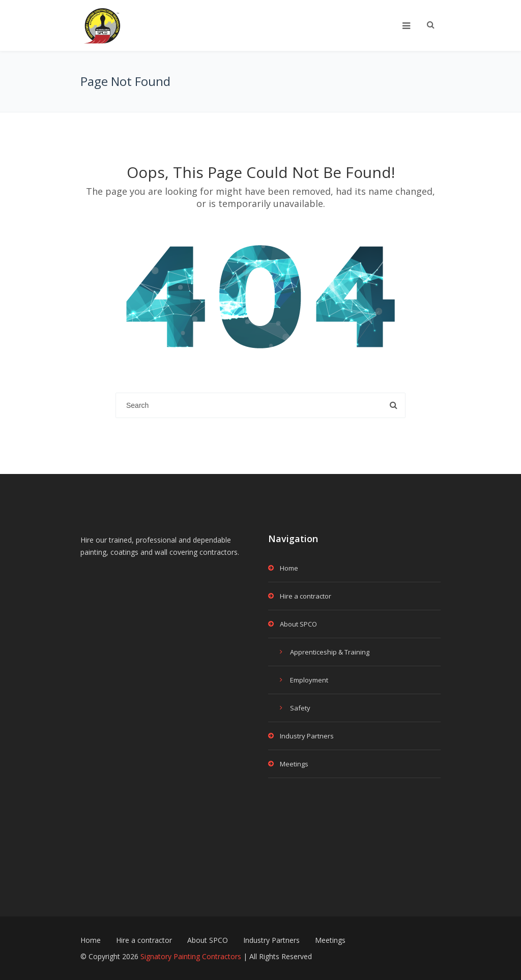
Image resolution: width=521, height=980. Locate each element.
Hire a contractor (306, 596)
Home (289, 568)
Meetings (294, 764)
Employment (309, 680)
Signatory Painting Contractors (191, 956)
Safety (300, 708)
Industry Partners (307, 736)
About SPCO (298, 624)
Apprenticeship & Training (330, 652)
